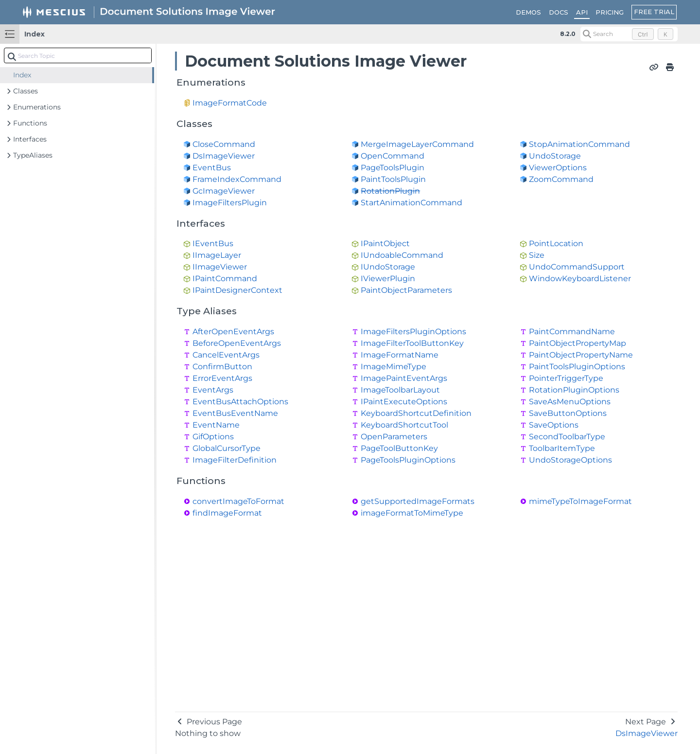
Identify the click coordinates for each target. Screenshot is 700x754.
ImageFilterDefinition (235, 460)
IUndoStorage (388, 267)
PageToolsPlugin (393, 168)
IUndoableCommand (402, 255)
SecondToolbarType (567, 437)
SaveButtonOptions (568, 413)
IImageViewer (220, 267)
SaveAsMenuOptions (570, 402)
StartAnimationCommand (411, 203)
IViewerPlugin (388, 278)
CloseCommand (224, 144)
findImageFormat (227, 513)
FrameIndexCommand (237, 179)
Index (35, 34)
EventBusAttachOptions (240, 402)
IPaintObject (385, 243)
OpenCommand (393, 156)
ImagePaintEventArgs (404, 378)
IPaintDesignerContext (237, 290)
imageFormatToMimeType (412, 513)
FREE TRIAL (654, 12)
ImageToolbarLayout (400, 390)
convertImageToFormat (238, 501)
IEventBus (213, 243)
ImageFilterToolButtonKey (412, 343)
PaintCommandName (572, 332)
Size (537, 255)
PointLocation (556, 243)
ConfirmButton (222, 367)
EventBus (212, 168)
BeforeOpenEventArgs (237, 343)
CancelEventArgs (226, 355)
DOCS (559, 12)
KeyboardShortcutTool (404, 425)
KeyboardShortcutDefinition (416, 413)
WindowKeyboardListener (580, 278)
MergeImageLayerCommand (417, 144)
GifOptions (213, 437)
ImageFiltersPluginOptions (413, 332)
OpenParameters (394, 437)
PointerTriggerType (566, 378)
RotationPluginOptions (574, 390)
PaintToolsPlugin (393, 179)
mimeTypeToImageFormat (580, 501)
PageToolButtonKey (399, 448)
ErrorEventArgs (222, 378)
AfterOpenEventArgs (233, 332)
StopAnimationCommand (579, 144)
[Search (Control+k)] (629, 34)
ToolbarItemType (562, 448)
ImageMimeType (394, 367)
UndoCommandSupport (577, 267)
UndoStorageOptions (570, 460)
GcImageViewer (224, 191)
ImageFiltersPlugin (230, 203)
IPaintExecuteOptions (404, 402)
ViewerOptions (558, 168)
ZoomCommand (561, 179)
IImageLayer (217, 255)
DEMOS (528, 12)
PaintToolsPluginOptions (577, 367)
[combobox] (78, 55)
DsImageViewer (224, 156)
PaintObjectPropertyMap (577, 343)
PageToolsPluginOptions (408, 460)
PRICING (610, 12)
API (582, 12)
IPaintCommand (225, 278)
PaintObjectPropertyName (581, 355)
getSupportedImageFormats (418, 501)
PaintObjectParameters (406, 290)
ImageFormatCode (230, 103)
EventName (216, 425)
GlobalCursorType (227, 448)
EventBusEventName (235, 413)
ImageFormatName (400, 355)
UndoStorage (555, 156)
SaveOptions (554, 425)
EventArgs (213, 390)
